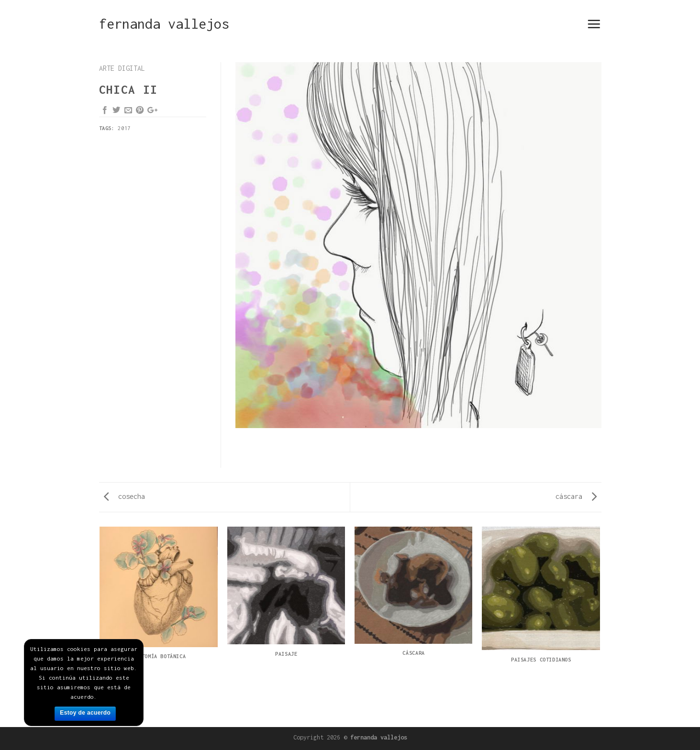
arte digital (122, 68)
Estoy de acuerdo (85, 713)
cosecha (124, 496)
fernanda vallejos (164, 24)
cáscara (576, 496)
